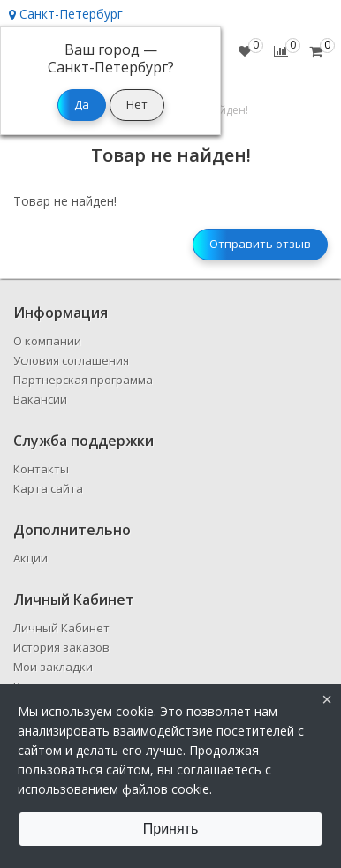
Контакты (41, 469)
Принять (171, 829)
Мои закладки (53, 667)
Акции (30, 558)
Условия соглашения (71, 360)
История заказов (61, 647)
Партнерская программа (83, 380)
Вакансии (40, 399)
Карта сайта (48, 488)
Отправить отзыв (260, 244)
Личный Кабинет (61, 628)
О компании (47, 341)
